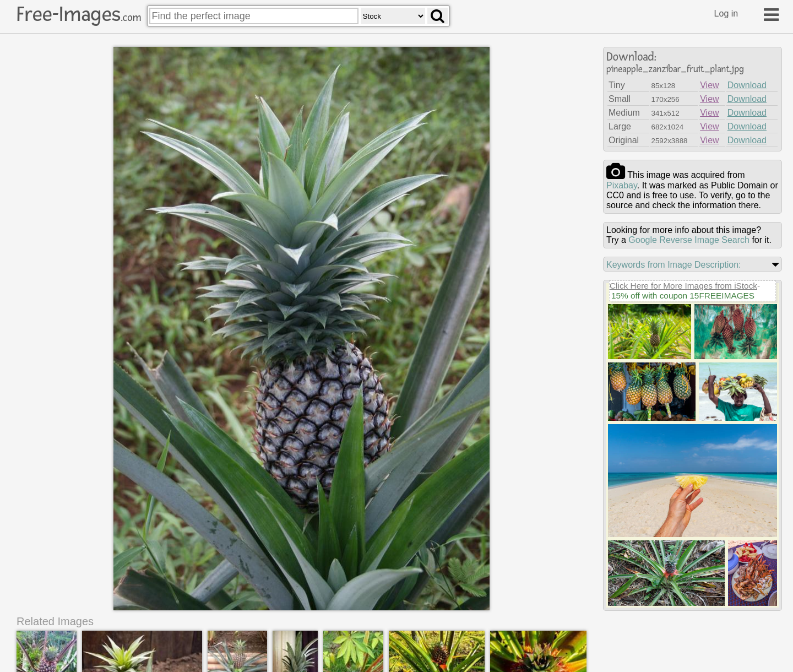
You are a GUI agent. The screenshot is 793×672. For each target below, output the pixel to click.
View (709, 85)
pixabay (622, 185)
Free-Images (79, 14)
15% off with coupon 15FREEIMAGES (683, 296)
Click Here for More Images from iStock (683, 286)
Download (747, 85)
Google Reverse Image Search (689, 240)
